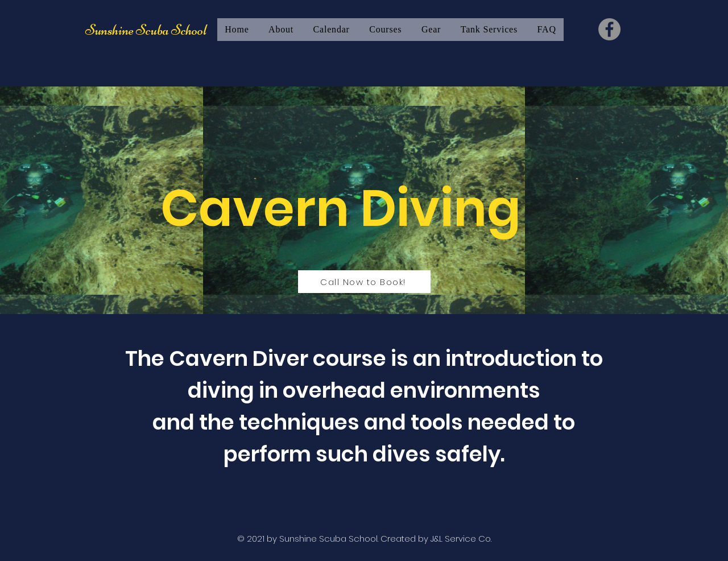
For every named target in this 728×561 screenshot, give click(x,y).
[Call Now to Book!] (364, 282)
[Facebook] (609, 29)
